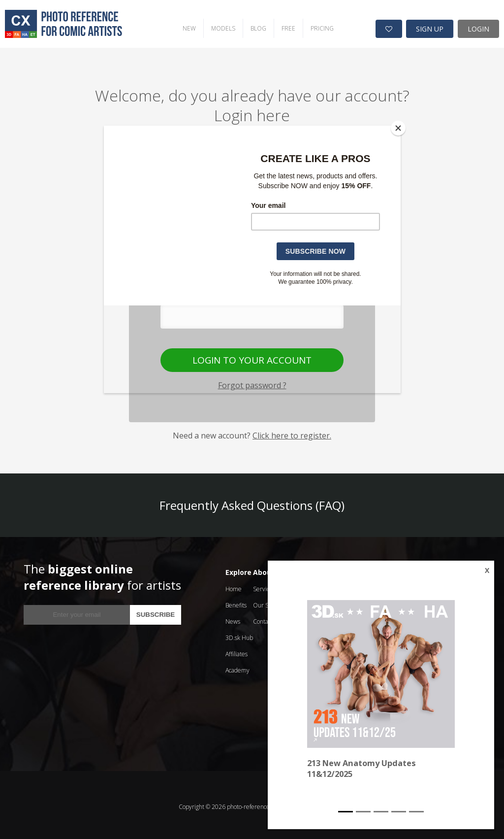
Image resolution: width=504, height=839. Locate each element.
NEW (180, 25)
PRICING (313, 25)
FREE (280, 25)
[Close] (398, 128)
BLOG (250, 25)
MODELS (214, 25)
